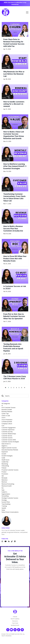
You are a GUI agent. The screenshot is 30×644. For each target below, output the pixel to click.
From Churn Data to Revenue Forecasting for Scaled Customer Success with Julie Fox (14, 43)
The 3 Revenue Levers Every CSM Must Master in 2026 (15, 378)
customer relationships (9, 434)
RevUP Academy (15, 619)
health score (5, 460)
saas (3, 490)
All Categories (6, 404)
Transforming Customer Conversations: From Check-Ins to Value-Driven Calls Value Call (15, 197)
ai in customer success (9, 408)
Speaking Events (15, 625)
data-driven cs (6, 444)
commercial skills (7, 422)
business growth (7, 410)
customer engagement (9, 428)
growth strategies (7, 456)
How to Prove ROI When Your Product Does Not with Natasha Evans (15, 259)
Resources (15, 621)
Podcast (15, 617)
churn (3, 418)
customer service (7, 436)
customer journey (7, 432)
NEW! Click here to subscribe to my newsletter (15, 3)
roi (3, 488)
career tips (5, 414)
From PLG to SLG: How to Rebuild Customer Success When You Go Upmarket (14, 316)
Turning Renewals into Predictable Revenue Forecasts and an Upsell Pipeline (13, 347)
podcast (4, 468)
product (4, 472)
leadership (5, 462)
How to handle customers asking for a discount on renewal (14, 104)
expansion (5, 452)
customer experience (8, 430)
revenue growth (7, 486)
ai (2, 406)
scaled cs (4, 492)
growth (4, 454)
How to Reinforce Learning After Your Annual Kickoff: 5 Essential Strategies (15, 166)
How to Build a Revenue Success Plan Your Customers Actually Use (13, 229)
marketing (5, 464)
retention (5, 480)
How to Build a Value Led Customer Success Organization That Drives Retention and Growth (14, 135)
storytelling (5, 496)
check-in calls (6, 416)
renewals (4, 478)
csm (3, 426)
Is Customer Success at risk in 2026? (15, 287)
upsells (4, 508)
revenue (4, 482)
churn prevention (7, 420)
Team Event (15, 623)
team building (6, 504)
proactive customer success (10, 470)
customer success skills (9, 440)
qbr (3, 476)
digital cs (4, 446)
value (3, 510)
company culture (7, 424)
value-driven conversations (10, 512)
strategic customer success (10, 498)
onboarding (5, 466)
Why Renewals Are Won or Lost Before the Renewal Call (14, 74)
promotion (5, 474)
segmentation (6, 494)
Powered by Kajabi (15, 640)
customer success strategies (10, 442)
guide (3, 458)
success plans (6, 502)
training (4, 506)
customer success (7, 438)
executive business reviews (10, 450)
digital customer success (9, 448)
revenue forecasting (8, 484)
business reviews (7, 412)
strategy (4, 500)
